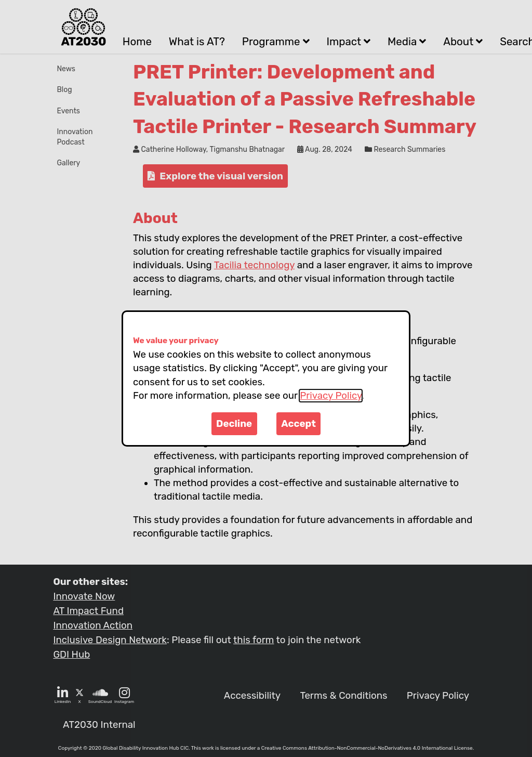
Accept (298, 424)
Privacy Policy (331, 396)
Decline (234, 424)
